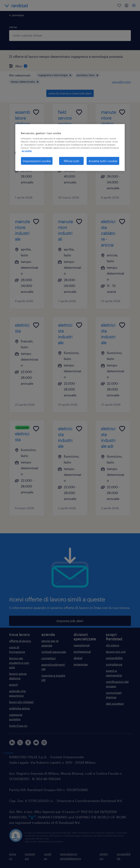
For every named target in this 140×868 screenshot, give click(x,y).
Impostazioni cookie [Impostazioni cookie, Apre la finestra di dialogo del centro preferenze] (37, 161)
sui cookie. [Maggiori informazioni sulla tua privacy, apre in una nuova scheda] (27, 151)
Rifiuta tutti (71, 161)
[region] (70, 148)
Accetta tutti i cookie (103, 161)
